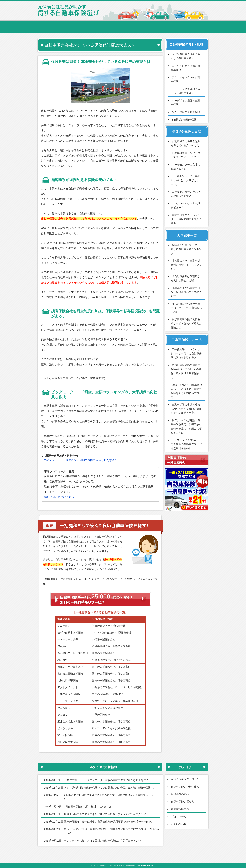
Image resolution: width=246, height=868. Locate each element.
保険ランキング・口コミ (185, 779)
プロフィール (179, 817)
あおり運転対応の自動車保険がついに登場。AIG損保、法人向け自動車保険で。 (110, 788)
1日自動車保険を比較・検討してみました (88, 807)
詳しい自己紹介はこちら (59, 497)
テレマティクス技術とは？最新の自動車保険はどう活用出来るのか (186, 444)
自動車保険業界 (180, 809)
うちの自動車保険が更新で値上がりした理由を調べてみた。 (186, 308)
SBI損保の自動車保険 (184, 120)
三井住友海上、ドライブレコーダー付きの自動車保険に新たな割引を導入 (186, 353)
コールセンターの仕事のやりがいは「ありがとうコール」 (186, 180)
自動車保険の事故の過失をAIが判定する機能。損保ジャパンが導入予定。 (186, 409)
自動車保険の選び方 (183, 802)
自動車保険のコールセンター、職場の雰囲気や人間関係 (186, 219)
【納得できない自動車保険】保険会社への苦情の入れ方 (186, 292)
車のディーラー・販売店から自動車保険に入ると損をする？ (81, 460)
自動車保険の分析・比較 (185, 787)
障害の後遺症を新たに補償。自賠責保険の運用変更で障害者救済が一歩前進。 (109, 822)
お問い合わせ (179, 824)
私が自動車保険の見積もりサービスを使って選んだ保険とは (186, 323)
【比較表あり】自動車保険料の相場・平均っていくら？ (186, 265)
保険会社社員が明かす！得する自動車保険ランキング (186, 249)
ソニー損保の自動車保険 (186, 112)
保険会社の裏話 (180, 794)
